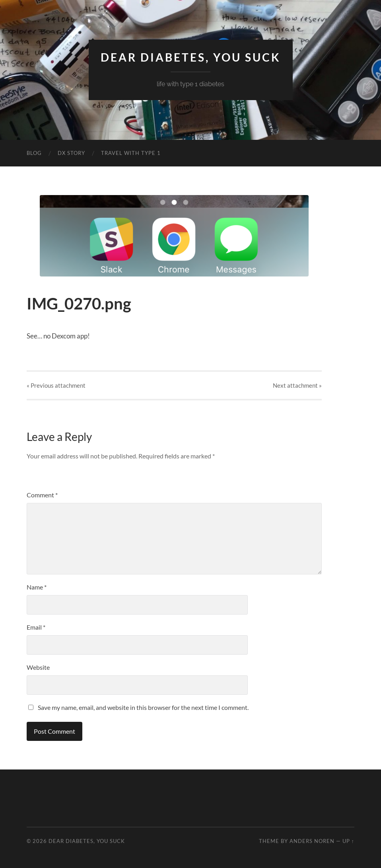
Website (38, 667)
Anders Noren (312, 841)
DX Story (71, 153)
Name (37, 587)
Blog (34, 153)
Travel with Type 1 (131, 153)
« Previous (56, 385)
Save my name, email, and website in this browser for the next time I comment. (143, 707)
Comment (42, 495)
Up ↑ (348, 841)
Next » (297, 385)
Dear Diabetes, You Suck (191, 57)
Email (36, 627)
